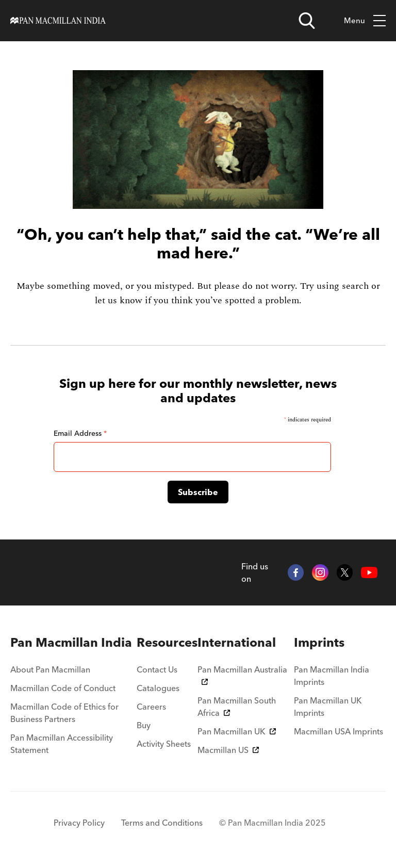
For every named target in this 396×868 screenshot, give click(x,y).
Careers (151, 707)
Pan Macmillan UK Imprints (328, 707)
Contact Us (157, 669)
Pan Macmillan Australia (242, 675)
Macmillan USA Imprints (339, 731)
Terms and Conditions (162, 823)
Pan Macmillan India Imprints (332, 676)
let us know (119, 300)
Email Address (80, 433)
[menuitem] (73, 643)
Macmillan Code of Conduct (63, 688)
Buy (144, 725)
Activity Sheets (164, 744)
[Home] (58, 21)
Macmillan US (228, 750)
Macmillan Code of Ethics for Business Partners (64, 713)
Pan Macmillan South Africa (237, 707)
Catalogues (158, 688)
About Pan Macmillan (50, 669)
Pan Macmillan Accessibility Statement (62, 744)
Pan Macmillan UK (237, 731)
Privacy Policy (79, 823)
